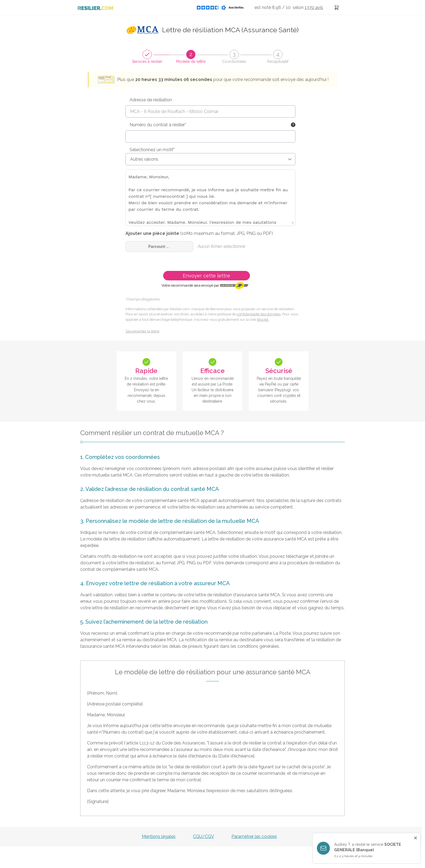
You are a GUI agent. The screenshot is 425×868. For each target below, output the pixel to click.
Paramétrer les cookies (254, 836)
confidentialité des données (259, 314)
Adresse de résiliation (151, 100)
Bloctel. (263, 320)
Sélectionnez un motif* (152, 150)
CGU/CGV (204, 836)
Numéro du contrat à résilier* (158, 125)
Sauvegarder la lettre (142, 331)
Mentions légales (159, 836)
